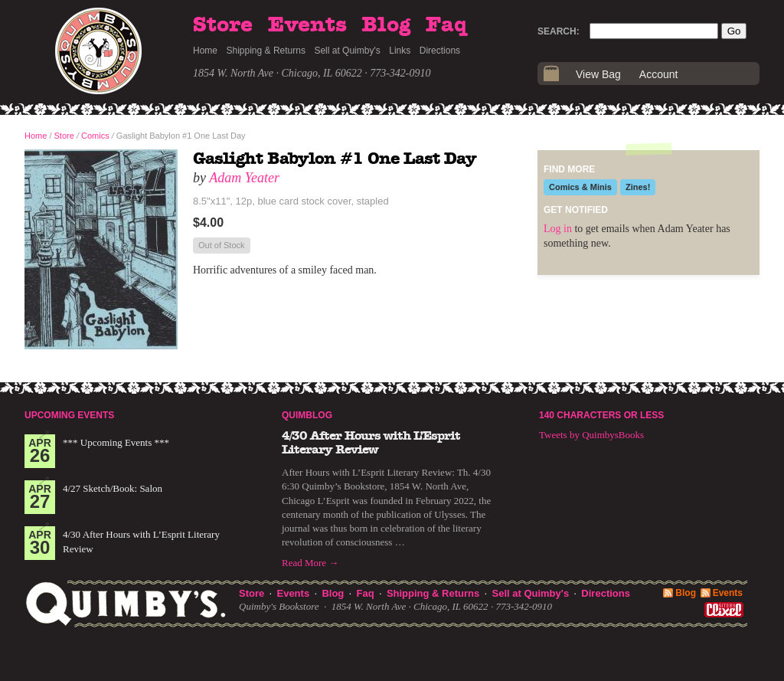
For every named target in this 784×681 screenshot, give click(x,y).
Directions (440, 51)
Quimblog (307, 415)
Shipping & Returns (266, 51)
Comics (95, 136)
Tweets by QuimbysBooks (591, 435)
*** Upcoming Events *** (116, 442)
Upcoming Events (69, 415)
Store (223, 25)
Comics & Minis (580, 187)
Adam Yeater (244, 178)
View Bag (598, 74)
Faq (446, 25)
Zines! (638, 187)
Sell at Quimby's (347, 51)
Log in (558, 229)
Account (659, 74)
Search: (559, 31)
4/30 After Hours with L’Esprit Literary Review (371, 443)
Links (400, 51)
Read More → (310, 563)
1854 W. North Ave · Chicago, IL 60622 (278, 73)
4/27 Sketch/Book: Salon (113, 488)
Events (307, 25)
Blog (386, 25)
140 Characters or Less (601, 415)
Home (205, 51)
